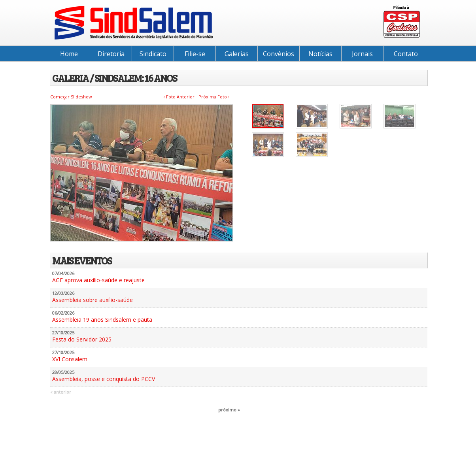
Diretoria (111, 54)
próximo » (229, 410)
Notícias (320, 54)
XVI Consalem (70, 359)
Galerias (237, 54)
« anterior (61, 392)
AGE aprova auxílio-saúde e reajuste (98, 280)
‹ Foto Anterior (179, 97)
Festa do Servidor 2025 (82, 339)
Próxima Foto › (214, 97)
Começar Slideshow (71, 97)
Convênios (279, 54)
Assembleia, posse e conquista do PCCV (104, 379)
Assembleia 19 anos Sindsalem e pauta (102, 320)
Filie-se (195, 54)
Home (69, 54)
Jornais (362, 54)
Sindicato (153, 54)
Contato (406, 54)
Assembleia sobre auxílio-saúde (93, 300)
